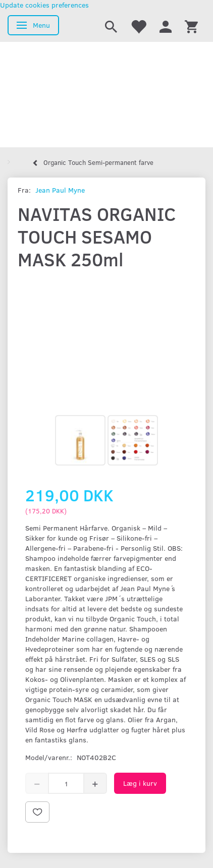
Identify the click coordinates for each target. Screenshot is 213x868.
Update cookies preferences (44, 5)
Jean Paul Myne (60, 190)
